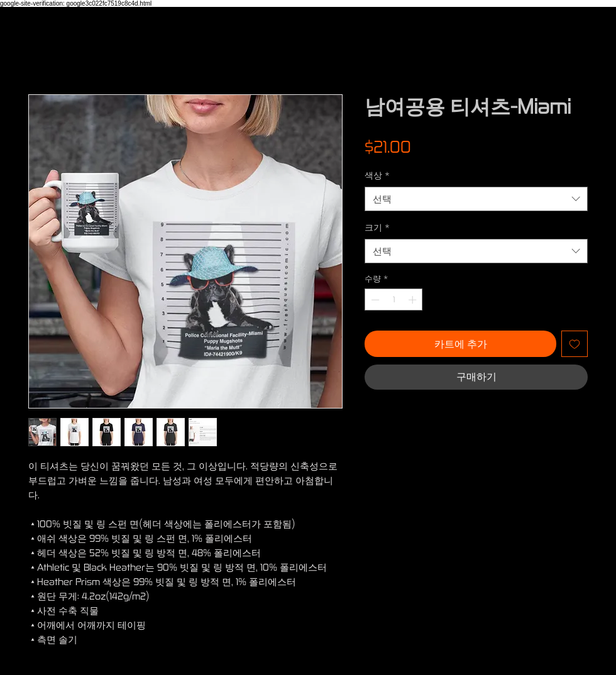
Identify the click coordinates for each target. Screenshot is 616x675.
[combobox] (476, 199)
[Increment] (414, 300)
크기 (377, 227)
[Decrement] (374, 300)
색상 (377, 175)
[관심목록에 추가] (575, 344)
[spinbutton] (394, 300)
